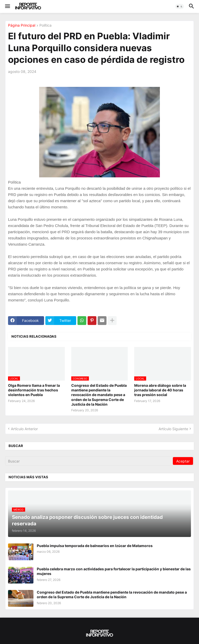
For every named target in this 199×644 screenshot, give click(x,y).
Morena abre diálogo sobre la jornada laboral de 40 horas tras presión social (160, 390)
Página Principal (22, 25)
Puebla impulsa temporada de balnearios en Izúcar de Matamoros (95, 546)
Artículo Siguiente (173, 429)
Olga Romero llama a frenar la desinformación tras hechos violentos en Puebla (34, 390)
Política (45, 25)
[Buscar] (89, 461)
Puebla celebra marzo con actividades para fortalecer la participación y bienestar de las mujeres (114, 571)
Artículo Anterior (24, 429)
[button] (7, 6)
